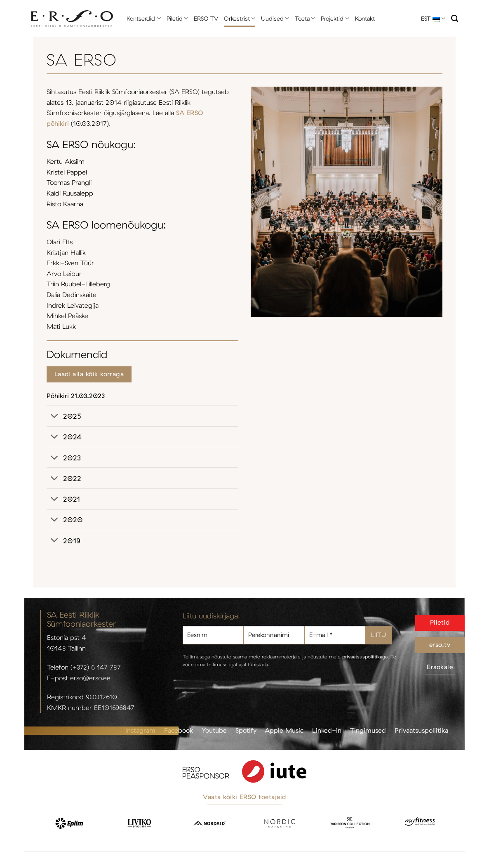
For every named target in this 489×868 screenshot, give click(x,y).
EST (433, 18)
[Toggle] (55, 417)
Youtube (214, 730)
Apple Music (284, 730)
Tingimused (368, 730)
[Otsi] (455, 19)
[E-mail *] (335, 635)
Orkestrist (240, 18)
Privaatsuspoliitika (421, 730)
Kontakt (365, 19)
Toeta (305, 18)
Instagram (140, 730)
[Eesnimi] (213, 635)
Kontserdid (143, 18)
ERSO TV (206, 19)
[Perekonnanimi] (274, 635)
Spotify (246, 730)
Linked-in (327, 730)
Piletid (177, 18)
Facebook (179, 730)
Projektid (335, 18)
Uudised (275, 18)
